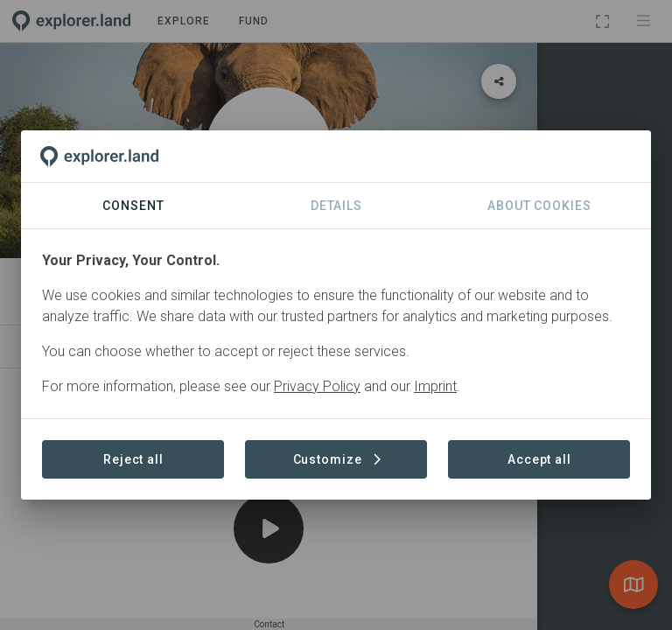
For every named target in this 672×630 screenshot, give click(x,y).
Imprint (435, 386)
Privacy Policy (317, 386)
